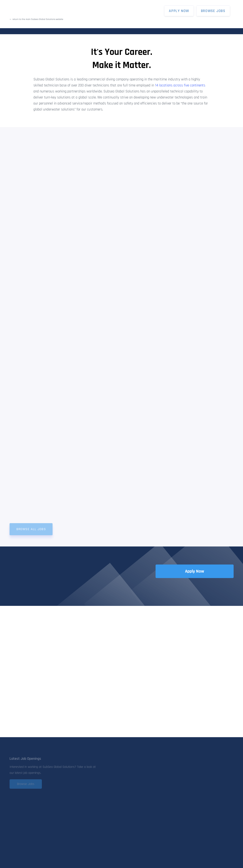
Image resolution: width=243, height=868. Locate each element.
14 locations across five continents (180, 85)
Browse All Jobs (31, 529)
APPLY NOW (179, 11)
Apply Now (195, 571)
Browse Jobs (213, 11)
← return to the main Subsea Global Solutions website (36, 19)
